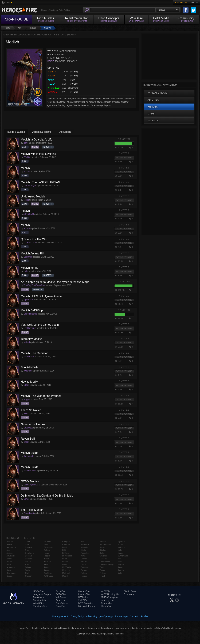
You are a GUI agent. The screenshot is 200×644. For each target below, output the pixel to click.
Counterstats (39, 600)
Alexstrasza (12, 547)
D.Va (27, 550)
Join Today (181, 3)
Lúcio (65, 559)
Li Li (64, 550)
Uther (121, 544)
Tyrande (122, 542)
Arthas (9, 562)
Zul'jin (121, 573)
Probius (84, 562)
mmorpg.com (108, 600)
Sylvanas (103, 556)
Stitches (103, 550)
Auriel (9, 564)
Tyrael (102, 576)
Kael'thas (48, 573)
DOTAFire (61, 594)
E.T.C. (28, 564)
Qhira (83, 564)
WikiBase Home (158, 93)
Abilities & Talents (42, 132)
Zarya (121, 567)
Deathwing (30, 553)
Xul (120, 559)
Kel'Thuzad (48, 576)
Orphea (84, 559)
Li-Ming (65, 553)
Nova (83, 556)
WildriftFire (38, 603)
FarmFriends (62, 603)
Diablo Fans (130, 591)
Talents (153, 121)
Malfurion (66, 570)
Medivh (47, 28)
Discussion (65, 132)
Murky (84, 550)
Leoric (65, 547)
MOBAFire (38, 591)
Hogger (47, 556)
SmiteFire (61, 591)
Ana (8, 550)
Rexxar (84, 576)
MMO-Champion (109, 597)
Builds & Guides (16, 132)
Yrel (120, 562)
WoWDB (105, 591)
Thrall (102, 567)
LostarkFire (84, 594)
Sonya (102, 547)
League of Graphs (42, 594)
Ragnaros (85, 567)
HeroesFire (84, 591)
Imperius (47, 562)
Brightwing (11, 573)
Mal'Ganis (67, 567)
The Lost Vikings (107, 564)
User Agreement (60, 616)
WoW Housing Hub (111, 594)
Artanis (10, 559)
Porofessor (38, 597)
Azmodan (11, 567)
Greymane (48, 547)
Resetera (60, 600)
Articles (144, 616)
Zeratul (121, 570)
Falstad (28, 567)
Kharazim (66, 544)
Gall (27, 573)
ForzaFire (61, 606)
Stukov (103, 553)
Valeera (121, 547)
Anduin (10, 553)
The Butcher (105, 562)
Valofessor (61, 597)
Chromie (29, 547)
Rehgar (84, 573)
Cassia (10, 576)
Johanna (47, 567)
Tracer (102, 570)
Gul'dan (47, 550)
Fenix (27, 570)
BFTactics (83, 597)
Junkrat (47, 570)
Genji (46, 544)
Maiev (65, 564)
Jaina (46, 564)
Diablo (28, 562)
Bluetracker (107, 603)
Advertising (92, 616)
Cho (27, 544)
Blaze (9, 570)
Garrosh (29, 576)
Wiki (20, 28)
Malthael (66, 573)
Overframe (129, 594)
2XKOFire (83, 600)
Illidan (46, 559)
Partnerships (121, 616)
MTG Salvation (86, 603)
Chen (27, 542)
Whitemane (123, 556)
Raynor (84, 570)
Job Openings (106, 616)
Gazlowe (47, 542)
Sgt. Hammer (105, 544)
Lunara (65, 562)
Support (134, 616)
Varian (121, 553)
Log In (195, 3)
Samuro (103, 542)
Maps (151, 114)
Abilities (153, 100)
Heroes (33, 28)
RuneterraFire (40, 606)
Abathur (10, 542)
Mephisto (85, 544)
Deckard (29, 556)
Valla (120, 550)
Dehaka (28, 559)
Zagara (121, 564)
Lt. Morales (67, 556)
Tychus (103, 573)
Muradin (84, 547)
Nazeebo (85, 553)
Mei (83, 542)
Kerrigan (66, 542)
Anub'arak (11, 556)
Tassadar (103, 559)
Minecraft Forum (87, 606)
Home (7, 28)
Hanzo (46, 553)
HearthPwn (107, 606)
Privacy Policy (77, 616)
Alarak (9, 544)
